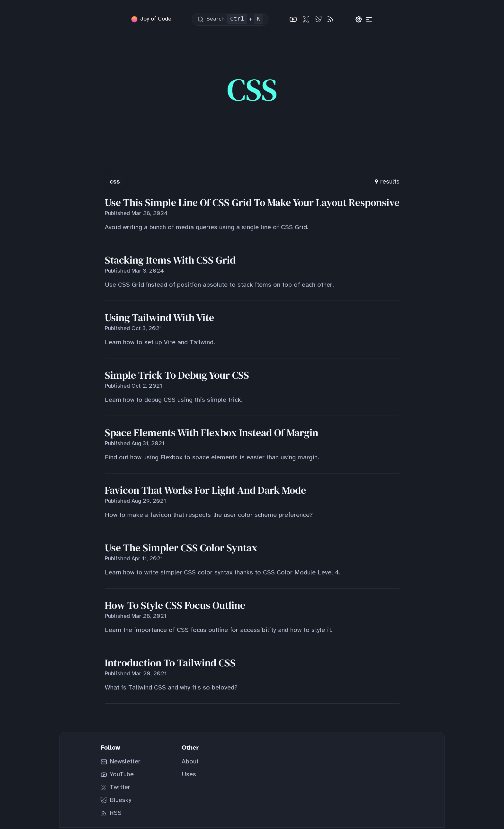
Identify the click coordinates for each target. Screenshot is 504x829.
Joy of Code (156, 20)
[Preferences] (359, 20)
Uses (189, 776)
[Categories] (369, 20)
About (190, 763)
